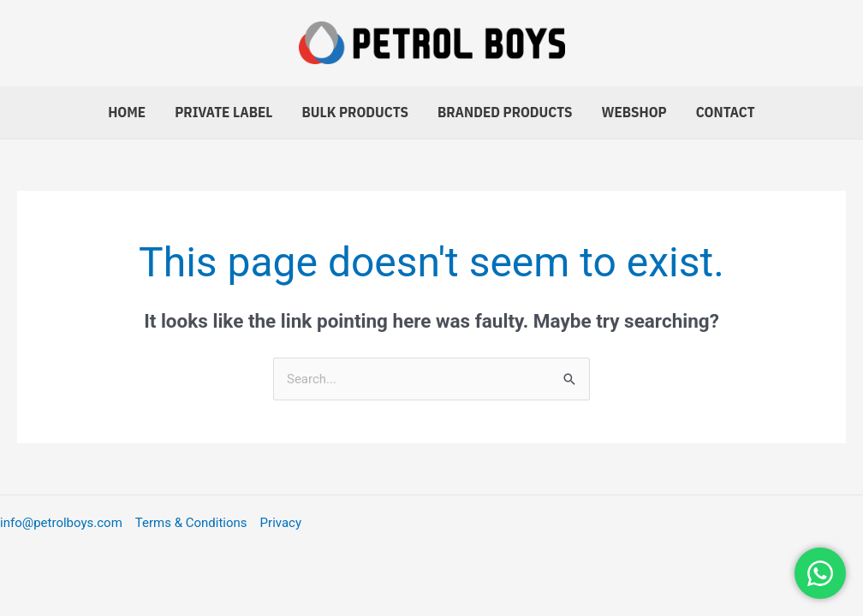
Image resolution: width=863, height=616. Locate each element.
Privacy (281, 523)
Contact (726, 112)
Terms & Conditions (191, 523)
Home (127, 112)
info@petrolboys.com (61, 523)
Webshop (634, 112)
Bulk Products (355, 112)
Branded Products (505, 112)
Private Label (223, 112)
